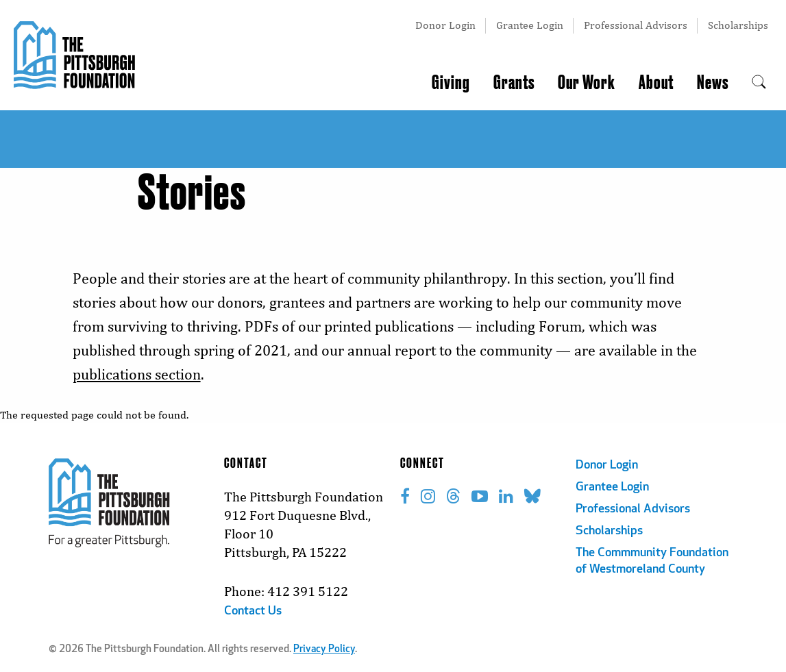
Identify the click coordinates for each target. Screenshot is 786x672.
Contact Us (253, 611)
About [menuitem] (656, 83)
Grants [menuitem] (514, 83)
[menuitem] (759, 83)
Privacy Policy (324, 650)
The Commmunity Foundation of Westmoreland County (652, 561)
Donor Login (445, 25)
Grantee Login (530, 25)
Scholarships (738, 25)
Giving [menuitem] (451, 83)
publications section (137, 374)
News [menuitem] (713, 83)
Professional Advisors (636, 25)
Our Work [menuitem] (587, 83)
